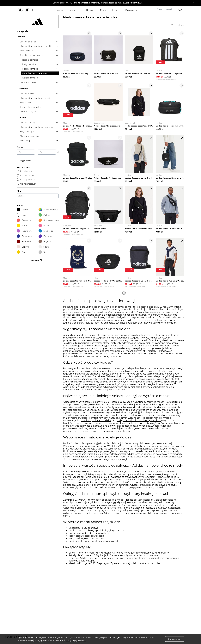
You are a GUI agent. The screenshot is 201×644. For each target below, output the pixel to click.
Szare (44, 247)
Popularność (25, 171)
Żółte (22, 226)
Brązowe (45, 242)
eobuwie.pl (99, 380)
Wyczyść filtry (38, 260)
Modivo (120, 378)
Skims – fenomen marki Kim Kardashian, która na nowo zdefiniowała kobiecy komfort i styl (119, 554)
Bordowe (24, 242)
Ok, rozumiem (175, 639)
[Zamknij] (193, 3)
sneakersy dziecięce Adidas (96, 421)
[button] (98, 3)
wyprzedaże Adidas (155, 372)
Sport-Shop (170, 383)
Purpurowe (25, 231)
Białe (22, 215)
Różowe (45, 226)
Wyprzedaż (24, 160)
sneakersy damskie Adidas (90, 408)
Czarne (23, 210)
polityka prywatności (76, 640)
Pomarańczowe (49, 220)
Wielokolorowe (48, 210)
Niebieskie (46, 231)
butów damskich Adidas (170, 424)
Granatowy (24, 236)
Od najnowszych (26, 176)
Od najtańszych (26, 180)
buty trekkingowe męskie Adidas (141, 416)
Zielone (45, 215)
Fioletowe (46, 236)
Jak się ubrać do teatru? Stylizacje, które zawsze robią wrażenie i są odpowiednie (113, 557)
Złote (22, 252)
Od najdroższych (27, 184)
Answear (169, 385)
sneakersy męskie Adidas (164, 411)
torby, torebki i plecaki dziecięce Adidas (139, 421)
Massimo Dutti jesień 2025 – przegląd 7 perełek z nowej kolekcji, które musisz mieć (115, 564)
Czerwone (24, 220)
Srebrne (45, 252)
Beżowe (23, 247)
